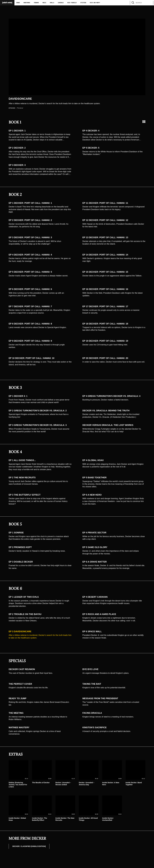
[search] (150, 3)
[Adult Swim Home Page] (7, 3)
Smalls (52, 3)
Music (44, 3)
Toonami (36, 3)
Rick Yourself (72, 3)
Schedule (61, 3)
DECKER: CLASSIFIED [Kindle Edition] (29, 846)
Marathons (27, 3)
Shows (18, 3)
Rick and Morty (95, 3)
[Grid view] (144, 122)
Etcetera (83, 3)
